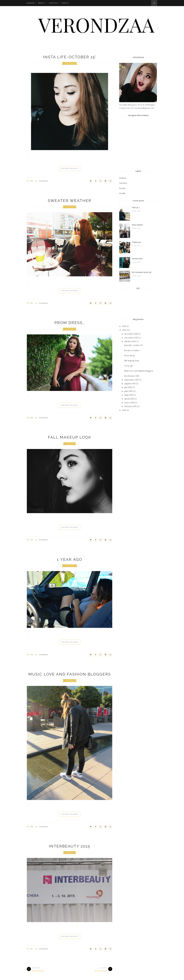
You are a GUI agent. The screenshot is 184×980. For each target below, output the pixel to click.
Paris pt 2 (136, 207)
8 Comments (43, 303)
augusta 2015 (130, 384)
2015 (124, 330)
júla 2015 (128, 387)
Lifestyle (53, 3)
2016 (124, 326)
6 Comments (43, 181)
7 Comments (43, 827)
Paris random (137, 225)
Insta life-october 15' (70, 57)
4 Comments (43, 949)
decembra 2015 (131, 334)
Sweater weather (70, 201)
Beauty (42, 3)
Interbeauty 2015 (70, 846)
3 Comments (43, 655)
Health (65, 3)
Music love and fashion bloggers (70, 674)
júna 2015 (128, 391)
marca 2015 (129, 403)
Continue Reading (70, 168)
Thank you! (136, 242)
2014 (124, 410)
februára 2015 (130, 406)
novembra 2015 (131, 338)
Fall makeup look (70, 437)
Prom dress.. (70, 323)
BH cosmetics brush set (142, 272)
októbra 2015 (130, 341)
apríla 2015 (129, 399)
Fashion (31, 3)
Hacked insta (137, 259)
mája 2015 (129, 395)
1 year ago (70, 559)
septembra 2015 (131, 380)
